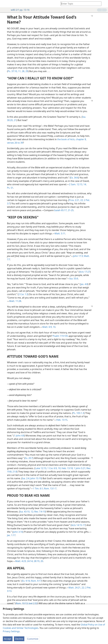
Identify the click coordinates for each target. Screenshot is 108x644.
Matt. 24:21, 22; (77, 588)
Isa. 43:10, (25, 512)
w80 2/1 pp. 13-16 (19, 10)
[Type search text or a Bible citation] (80, 4)
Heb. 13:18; (67, 468)
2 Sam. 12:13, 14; (78, 184)
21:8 (14, 472)
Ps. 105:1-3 (78, 413)
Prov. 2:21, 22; (76, 200)
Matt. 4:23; (21, 561)
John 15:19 (36, 478)
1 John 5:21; (80, 468)
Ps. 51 (10, 188)
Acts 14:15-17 (78, 525)
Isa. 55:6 (74, 279)
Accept (8, 639)
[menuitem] (4, 4)
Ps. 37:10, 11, (14, 71)
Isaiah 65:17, (61, 210)
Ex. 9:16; (26, 581)
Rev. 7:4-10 (40, 512)
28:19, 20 (38, 561)
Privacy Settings (11, 631)
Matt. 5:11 (60, 233)
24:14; (30, 561)
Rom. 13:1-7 (50, 488)
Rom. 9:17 (36, 581)
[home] (4, 4)
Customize (33, 639)
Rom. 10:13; (22, 603)
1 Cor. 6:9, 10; (54, 468)
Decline (19, 639)
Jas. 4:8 (84, 284)
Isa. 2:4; (26, 478)
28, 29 (25, 71)
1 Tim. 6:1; (38, 488)
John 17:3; (78, 256)
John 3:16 (18, 532)
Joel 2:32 (33, 603)
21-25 (70, 210)
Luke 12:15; (41, 468)
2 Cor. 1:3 (23, 294)
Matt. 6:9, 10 (49, 327)
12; (32, 512)
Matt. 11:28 (15, 301)
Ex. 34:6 (74, 178)
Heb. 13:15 (62, 420)
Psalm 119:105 (60, 336)
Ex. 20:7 (29, 458)
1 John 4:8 (19, 436)
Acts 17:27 (85, 272)
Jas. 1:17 (11, 535)
